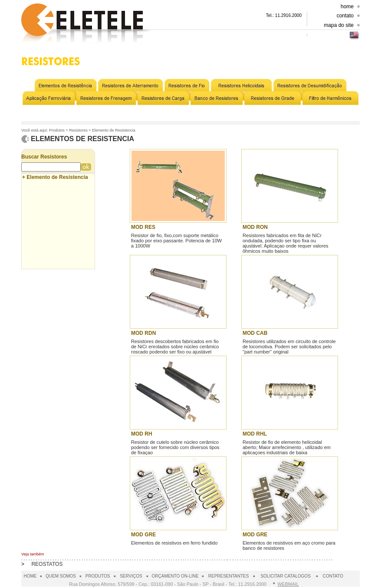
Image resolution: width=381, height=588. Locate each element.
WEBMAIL (288, 584)
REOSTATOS (47, 564)
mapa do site (339, 25)
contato (345, 16)
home (347, 7)
